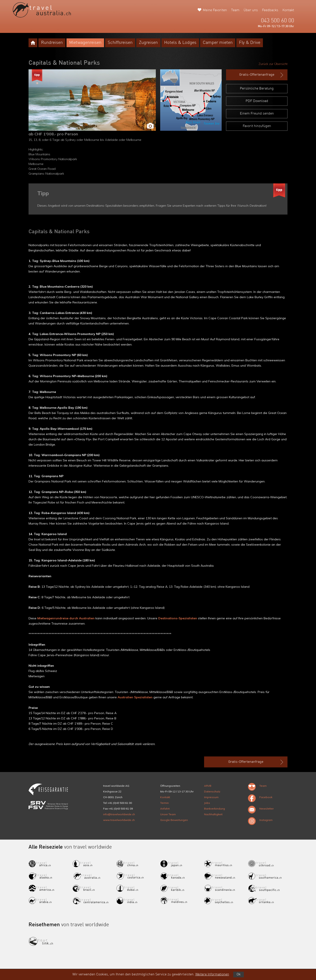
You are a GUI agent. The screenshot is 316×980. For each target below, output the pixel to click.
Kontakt (288, 10)
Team (235, 10)
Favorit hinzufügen (257, 126)
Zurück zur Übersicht (273, 64)
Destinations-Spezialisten (178, 618)
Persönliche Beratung (257, 89)
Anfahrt (165, 809)
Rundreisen (52, 43)
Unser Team (168, 814)
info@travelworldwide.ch (119, 814)
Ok (239, 975)
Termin (164, 803)
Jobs (207, 803)
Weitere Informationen (212, 975)
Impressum (211, 797)
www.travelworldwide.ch (119, 820)
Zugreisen (148, 43)
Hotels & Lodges (180, 43)
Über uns (251, 10)
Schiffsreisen (120, 43)
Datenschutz (212, 791)
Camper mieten (218, 43)
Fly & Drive (250, 43)
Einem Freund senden (257, 114)
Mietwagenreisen (85, 43)
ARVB (208, 786)
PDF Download (257, 101)
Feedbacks (270, 10)
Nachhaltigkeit (213, 814)
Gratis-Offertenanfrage (262, 75)
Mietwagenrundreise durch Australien (66, 618)
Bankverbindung (215, 809)
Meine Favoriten (215, 10)
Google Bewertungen (174, 820)
